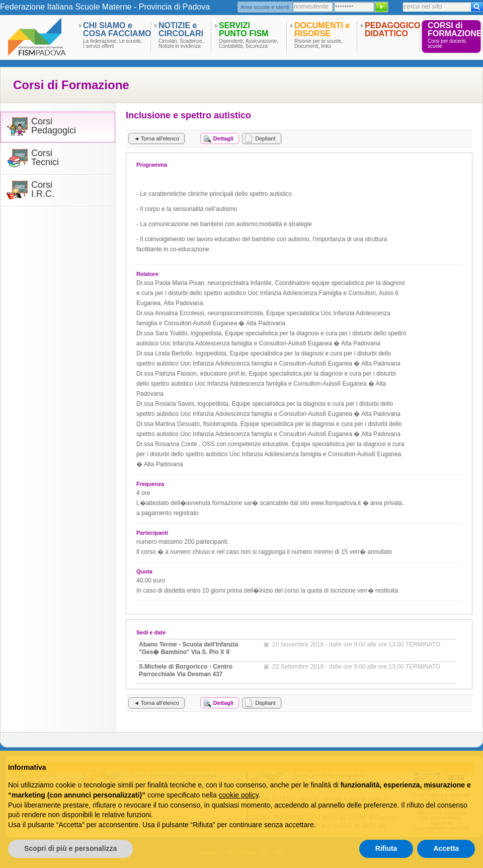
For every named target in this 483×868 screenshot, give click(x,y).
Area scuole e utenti (265, 7)
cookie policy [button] (239, 795)
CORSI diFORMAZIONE (455, 29)
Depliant (265, 138)
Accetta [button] (446, 848)
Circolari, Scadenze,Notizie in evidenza (181, 44)
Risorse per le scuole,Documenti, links (318, 44)
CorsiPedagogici (54, 126)
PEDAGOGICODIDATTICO (392, 29)
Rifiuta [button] (386, 848)
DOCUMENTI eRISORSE (322, 29)
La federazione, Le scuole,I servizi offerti (112, 44)
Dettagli (223, 138)
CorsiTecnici (45, 158)
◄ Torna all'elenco (156, 138)
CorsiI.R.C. (43, 190)
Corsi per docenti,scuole (447, 44)
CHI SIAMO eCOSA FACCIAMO (117, 29)
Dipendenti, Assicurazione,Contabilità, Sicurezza (249, 44)
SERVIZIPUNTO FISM (244, 29)
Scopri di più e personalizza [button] (70, 848)
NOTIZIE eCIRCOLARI (181, 29)
